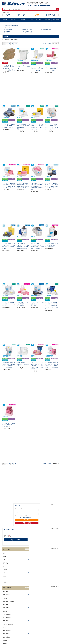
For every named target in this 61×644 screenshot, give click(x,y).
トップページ (5, 19)
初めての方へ (14, 19)
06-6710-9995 (33, 6)
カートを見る (23, 15)
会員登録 (37, 15)
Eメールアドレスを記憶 (22, 516)
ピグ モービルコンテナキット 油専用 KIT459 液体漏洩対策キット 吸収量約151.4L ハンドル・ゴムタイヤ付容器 (52, 305)
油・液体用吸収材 (27, 32)
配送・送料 (47, 19)
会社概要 (23, 19)
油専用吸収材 (8, 32)
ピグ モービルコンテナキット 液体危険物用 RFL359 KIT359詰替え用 (23, 304)
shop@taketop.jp (45, 6)
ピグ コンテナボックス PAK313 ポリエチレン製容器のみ (23, 67)
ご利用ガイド (51, 15)
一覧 (26, 549)
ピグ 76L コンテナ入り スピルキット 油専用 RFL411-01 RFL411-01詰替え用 (37, 69)
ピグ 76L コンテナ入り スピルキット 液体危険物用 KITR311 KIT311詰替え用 (52, 69)
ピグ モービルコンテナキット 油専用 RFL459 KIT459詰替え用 (9, 304)
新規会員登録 (28, 523)
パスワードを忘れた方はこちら (27, 518)
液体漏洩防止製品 (27, 30)
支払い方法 (39, 19)
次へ (16, 44)
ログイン (8, 15)
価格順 (45, 43)
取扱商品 (31, 19)
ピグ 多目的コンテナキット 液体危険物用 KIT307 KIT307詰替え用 (9, 425)
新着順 (49, 43)
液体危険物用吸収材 (46, 30)
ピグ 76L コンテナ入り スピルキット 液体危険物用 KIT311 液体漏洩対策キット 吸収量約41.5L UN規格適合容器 (37, 186)
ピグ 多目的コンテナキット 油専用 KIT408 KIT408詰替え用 (23, 364)
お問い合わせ (56, 19)
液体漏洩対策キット (9, 30)
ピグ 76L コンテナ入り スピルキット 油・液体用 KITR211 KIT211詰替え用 (9, 126)
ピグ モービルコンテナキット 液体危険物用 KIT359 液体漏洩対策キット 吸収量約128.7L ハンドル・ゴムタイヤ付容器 (37, 366)
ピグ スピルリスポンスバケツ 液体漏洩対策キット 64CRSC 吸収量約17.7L (52, 245)
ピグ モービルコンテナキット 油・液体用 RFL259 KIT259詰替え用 (37, 304)
